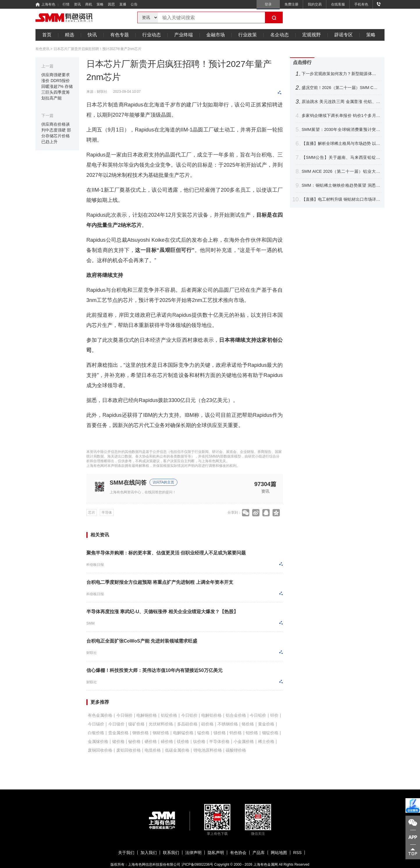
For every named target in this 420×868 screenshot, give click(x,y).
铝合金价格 (236, 715)
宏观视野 (312, 35)
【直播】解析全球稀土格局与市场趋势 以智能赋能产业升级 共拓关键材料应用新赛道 (341, 144)
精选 (70, 35)
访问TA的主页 (163, 482)
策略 (100, 4)
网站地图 (279, 853)
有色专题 (120, 35)
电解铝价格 (211, 715)
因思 (111, 4)
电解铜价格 (147, 715)
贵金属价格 (118, 733)
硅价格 (207, 724)
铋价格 (134, 741)
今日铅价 (258, 715)
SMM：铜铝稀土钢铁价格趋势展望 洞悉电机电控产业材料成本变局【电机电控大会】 (341, 185)
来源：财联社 (97, 92)
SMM (90, 623)
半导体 (107, 513)
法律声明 (193, 853)
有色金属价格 (100, 715)
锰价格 (203, 733)
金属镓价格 (98, 741)
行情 (66, 4)
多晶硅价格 (187, 724)
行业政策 (248, 35)
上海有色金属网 (266, 865)
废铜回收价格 (100, 750)
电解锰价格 (183, 733)
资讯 (77, 4)
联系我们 (171, 853)
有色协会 (238, 853)
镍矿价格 (136, 724)
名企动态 (280, 35)
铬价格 (248, 724)
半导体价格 (219, 741)
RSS (297, 853)
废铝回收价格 (129, 750)
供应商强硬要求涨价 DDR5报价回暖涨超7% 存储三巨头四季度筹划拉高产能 (57, 86)
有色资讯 (42, 49)
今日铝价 (189, 715)
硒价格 (151, 741)
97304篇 (265, 484)
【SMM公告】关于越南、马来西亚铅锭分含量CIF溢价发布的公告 (341, 158)
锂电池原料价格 (208, 750)
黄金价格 (266, 724)
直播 (123, 4)
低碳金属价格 (177, 750)
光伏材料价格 (161, 724)
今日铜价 (124, 715)
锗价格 (118, 741)
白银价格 (96, 733)
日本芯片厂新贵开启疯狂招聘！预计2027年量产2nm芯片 (97, 49)
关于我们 (126, 853)
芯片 (92, 513)
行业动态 (152, 35)
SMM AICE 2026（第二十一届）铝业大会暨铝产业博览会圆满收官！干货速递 (341, 171)
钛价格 (199, 741)
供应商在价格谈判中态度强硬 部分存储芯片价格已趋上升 (56, 133)
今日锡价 (96, 724)
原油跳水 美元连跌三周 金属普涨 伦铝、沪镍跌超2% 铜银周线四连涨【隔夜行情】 (341, 102)
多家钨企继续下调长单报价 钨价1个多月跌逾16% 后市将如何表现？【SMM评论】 (341, 116)
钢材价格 (161, 733)
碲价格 (167, 741)
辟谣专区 (344, 35)
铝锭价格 (169, 715)
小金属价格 (244, 741)
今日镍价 (116, 724)
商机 (89, 4)
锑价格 (220, 733)
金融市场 (216, 35)
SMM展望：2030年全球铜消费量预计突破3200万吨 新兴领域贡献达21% (341, 130)
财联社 (92, 653)
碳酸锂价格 (236, 750)
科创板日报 (95, 565)
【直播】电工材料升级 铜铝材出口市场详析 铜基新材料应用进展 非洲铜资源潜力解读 (341, 199)
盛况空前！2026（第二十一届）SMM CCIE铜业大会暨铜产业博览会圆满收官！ (341, 88)
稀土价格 (266, 741)
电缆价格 (153, 750)
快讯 (92, 35)
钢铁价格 (140, 733)
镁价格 (183, 741)
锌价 (274, 715)
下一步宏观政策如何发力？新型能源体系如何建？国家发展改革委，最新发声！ (341, 74)
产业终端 (184, 35)
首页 (47, 35)
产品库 (259, 853)
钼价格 (252, 733)
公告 (134, 4)
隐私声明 (216, 853)
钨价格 (236, 733)
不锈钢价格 (228, 724)
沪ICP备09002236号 (197, 865)
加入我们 (149, 853)
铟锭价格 (270, 733)
